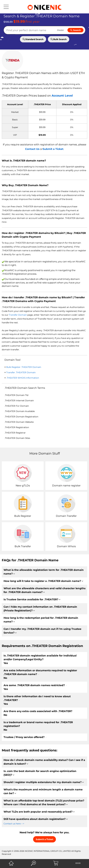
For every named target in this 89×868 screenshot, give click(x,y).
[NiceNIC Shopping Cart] (56, 863)
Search (75, 30)
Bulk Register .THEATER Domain (24, 367)
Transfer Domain (18, 315)
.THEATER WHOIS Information (23, 378)
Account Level (62, 96)
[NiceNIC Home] (11, 863)
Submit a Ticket (53, 149)
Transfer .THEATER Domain (21, 372)
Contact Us (32, 149)
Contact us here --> (14, 824)
